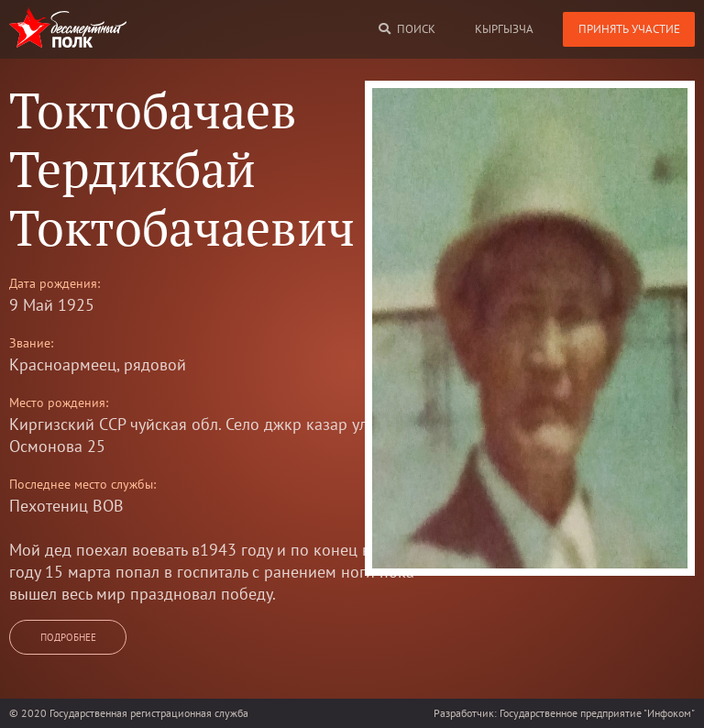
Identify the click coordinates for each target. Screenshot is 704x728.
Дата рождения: (55, 283)
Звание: (31, 343)
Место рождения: (59, 403)
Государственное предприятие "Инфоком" (597, 713)
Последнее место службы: (82, 484)
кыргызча (504, 29)
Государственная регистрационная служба (149, 713)
